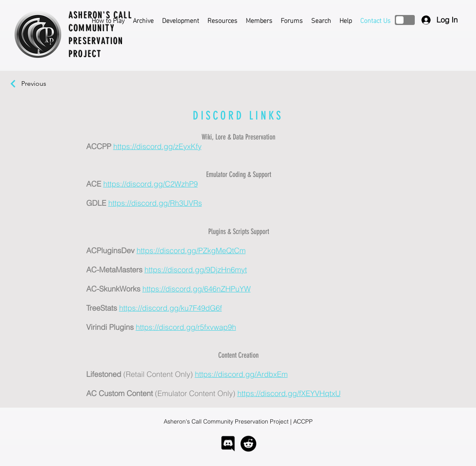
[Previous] (38, 84)
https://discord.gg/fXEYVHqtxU (289, 393)
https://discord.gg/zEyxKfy (157, 146)
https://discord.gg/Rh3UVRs (155, 203)
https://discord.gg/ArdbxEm (241, 374)
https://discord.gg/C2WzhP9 (151, 184)
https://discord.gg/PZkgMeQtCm (191, 250)
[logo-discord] (228, 444)
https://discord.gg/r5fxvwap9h (186, 327)
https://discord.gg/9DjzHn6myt (196, 270)
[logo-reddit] (248, 444)
